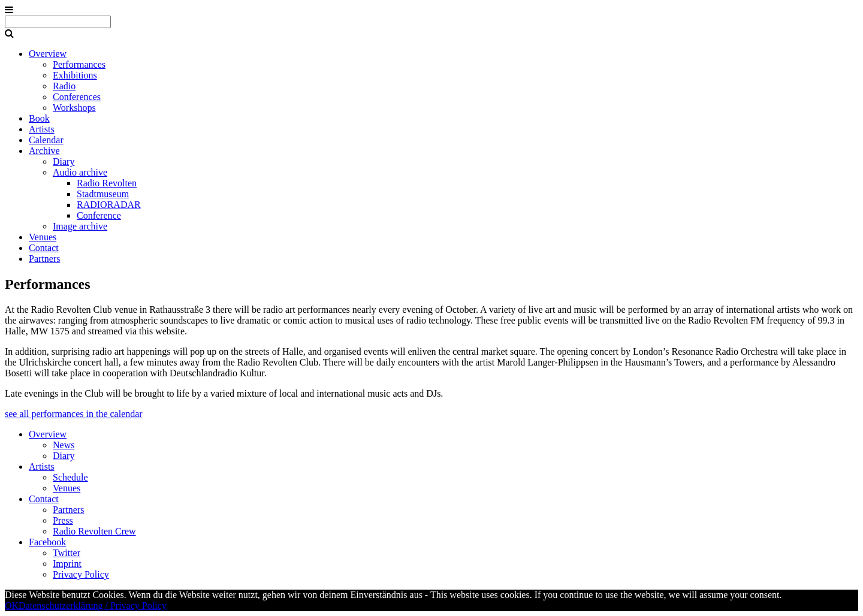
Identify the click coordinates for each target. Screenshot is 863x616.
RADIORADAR (109, 205)
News (64, 445)
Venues (43, 237)
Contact (44, 248)
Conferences (77, 97)
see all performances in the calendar (74, 414)
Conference (99, 215)
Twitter (67, 553)
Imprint (67, 564)
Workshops (74, 108)
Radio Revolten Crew (94, 531)
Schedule (70, 477)
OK (12, 606)
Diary (64, 161)
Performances (79, 64)
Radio (64, 86)
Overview (48, 54)
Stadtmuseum (103, 194)
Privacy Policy (81, 574)
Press (63, 520)
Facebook (47, 542)
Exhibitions (75, 75)
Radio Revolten (107, 183)
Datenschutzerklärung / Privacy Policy (93, 606)
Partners (44, 259)
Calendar (46, 140)
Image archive (80, 226)
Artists (42, 129)
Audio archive (80, 172)
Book (39, 118)
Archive (44, 151)
